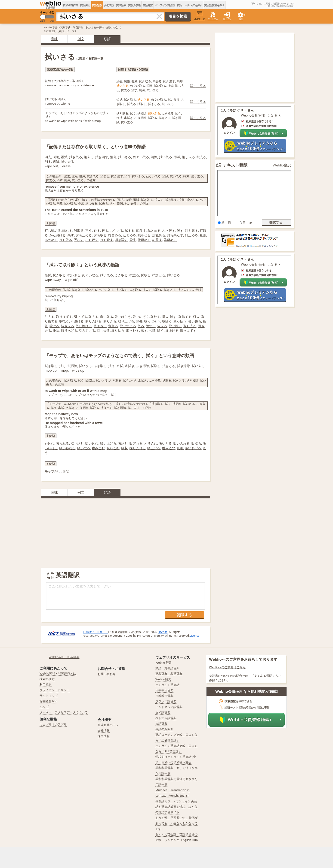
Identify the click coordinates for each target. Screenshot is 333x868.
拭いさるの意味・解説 (99, 27)
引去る (49, 317)
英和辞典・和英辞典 (72, 27)
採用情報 (104, 736)
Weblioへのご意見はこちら (227, 667)
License (163, 632)
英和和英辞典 (71, 5)
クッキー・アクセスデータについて (64, 712)
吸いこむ (113, 448)
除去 (139, 321)
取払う (64, 321)
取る (141, 326)
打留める (115, 235)
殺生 (133, 240)
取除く (167, 321)
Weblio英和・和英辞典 (64, 657)
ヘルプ (44, 707)
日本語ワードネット (95, 632)
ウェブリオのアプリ (53, 724)
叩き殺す (121, 240)
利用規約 (46, 684)
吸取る (196, 443)
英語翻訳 (148, 5)
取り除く (175, 326)
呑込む (49, 443)
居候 (66, 471)
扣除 (152, 330)
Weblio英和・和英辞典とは (58, 673)
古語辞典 (161, 723)
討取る (79, 231)
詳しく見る (198, 86)
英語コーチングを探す (190, 5)
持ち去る (103, 330)
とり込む (151, 443)
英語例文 (85, 5)
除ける (54, 326)
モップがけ (53, 471)
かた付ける (58, 235)
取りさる (110, 321)
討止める (159, 235)
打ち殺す (107, 240)
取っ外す (133, 330)
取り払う (118, 330)
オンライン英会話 (165, 5)
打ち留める (53, 231)
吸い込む (92, 443)
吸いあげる (193, 448)
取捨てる (185, 317)
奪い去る (195, 321)
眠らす (67, 231)
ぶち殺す (92, 240)
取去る (93, 317)
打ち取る (66, 240)
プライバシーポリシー (55, 690)
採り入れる (138, 448)
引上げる (80, 317)
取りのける (93, 321)
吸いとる (165, 443)
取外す (155, 317)
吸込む (123, 443)
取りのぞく (141, 317)
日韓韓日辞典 (164, 696)
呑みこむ (98, 448)
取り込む (77, 443)
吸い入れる (182, 443)
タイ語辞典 (163, 712)
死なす (79, 240)
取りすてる (128, 326)
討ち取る (100, 235)
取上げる (172, 330)
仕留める (144, 240)
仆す (97, 231)
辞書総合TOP (48, 701)
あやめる (51, 240)
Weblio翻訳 (282, 165)
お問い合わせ (107, 674)
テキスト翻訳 (235, 165)
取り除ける (84, 326)
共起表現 (109, 5)
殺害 (203, 235)
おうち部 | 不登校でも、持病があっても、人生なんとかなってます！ (177, 823)
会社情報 (104, 730)
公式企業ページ (108, 725)
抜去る (162, 326)
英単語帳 (121, 5)
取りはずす (64, 317)
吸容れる (136, 443)
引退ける (77, 321)
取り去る (190, 326)
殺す (180, 231)
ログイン (227, 19)
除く (160, 330)
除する (151, 326)
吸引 (180, 448)
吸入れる (62, 443)
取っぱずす (188, 330)
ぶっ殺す (169, 231)
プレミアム (213, 19)
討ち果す (192, 231)
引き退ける (87, 330)
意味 (54, 39)
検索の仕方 (47, 679)
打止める (191, 235)
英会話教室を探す (214, 5)
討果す (157, 240)
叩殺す (141, 231)
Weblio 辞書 (51, 27)
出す (144, 330)
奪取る (113, 326)
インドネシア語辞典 (169, 707)
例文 (81, 39)
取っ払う (180, 321)
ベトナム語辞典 (166, 718)
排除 (56, 330)
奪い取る (107, 317)
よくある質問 (263, 676)
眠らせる (144, 235)
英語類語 (97, 5)
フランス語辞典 (166, 701)
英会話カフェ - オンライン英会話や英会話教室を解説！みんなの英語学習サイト (176, 807)
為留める (170, 240)
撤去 (165, 317)
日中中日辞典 (164, 690)
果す (71, 235)
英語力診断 (134, 5)
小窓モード (200, 16)
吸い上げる (108, 443)
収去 (196, 317)
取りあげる (69, 330)
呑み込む (169, 448)
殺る (105, 231)
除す (173, 317)
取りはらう (123, 317)
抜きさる (100, 326)
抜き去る (68, 326)
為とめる (154, 231)
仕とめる (129, 235)
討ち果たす (175, 235)
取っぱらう (152, 321)
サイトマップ (49, 696)
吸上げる (154, 448)
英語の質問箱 (164, 729)
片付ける (117, 231)
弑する (129, 231)
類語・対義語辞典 (167, 668)
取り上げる (126, 321)
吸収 (124, 448)
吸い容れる (67, 448)
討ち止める (84, 235)
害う (89, 231)
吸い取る (84, 448)
